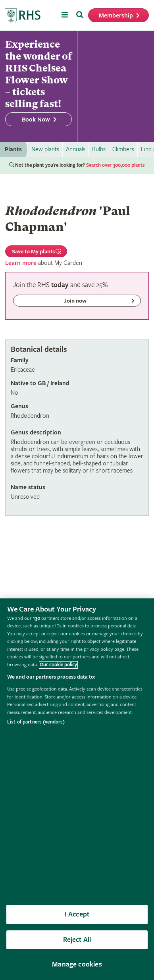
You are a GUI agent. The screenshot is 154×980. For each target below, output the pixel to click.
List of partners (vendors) (36, 722)
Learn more (21, 263)
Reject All (77, 940)
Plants (13, 150)
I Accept (77, 914)
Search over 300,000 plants (115, 165)
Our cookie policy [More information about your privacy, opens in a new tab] (58, 665)
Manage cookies (77, 964)
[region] (77, 789)
